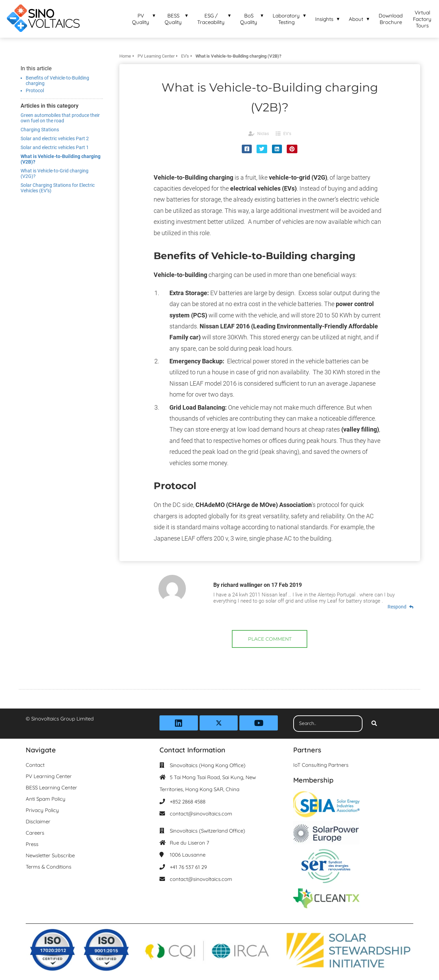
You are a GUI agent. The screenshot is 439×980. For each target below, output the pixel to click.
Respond (400, 607)
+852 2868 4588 (188, 802)
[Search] (374, 724)
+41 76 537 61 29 (188, 867)
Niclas (263, 134)
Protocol (35, 90)
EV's (287, 134)
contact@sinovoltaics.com (201, 814)
